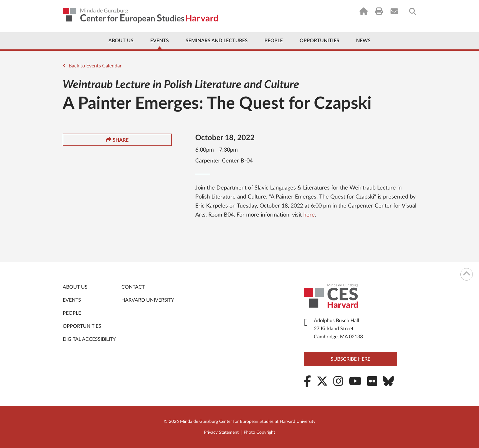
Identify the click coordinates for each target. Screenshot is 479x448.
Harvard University (148, 300)
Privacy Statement (221, 432)
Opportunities (319, 41)
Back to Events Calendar (92, 66)
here (309, 215)
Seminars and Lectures (217, 41)
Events (160, 41)
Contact (133, 287)
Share (117, 140)
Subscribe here (350, 359)
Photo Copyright (259, 432)
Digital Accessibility (89, 339)
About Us (121, 41)
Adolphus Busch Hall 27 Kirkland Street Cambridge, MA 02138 (338, 329)
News (363, 41)
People (274, 41)
